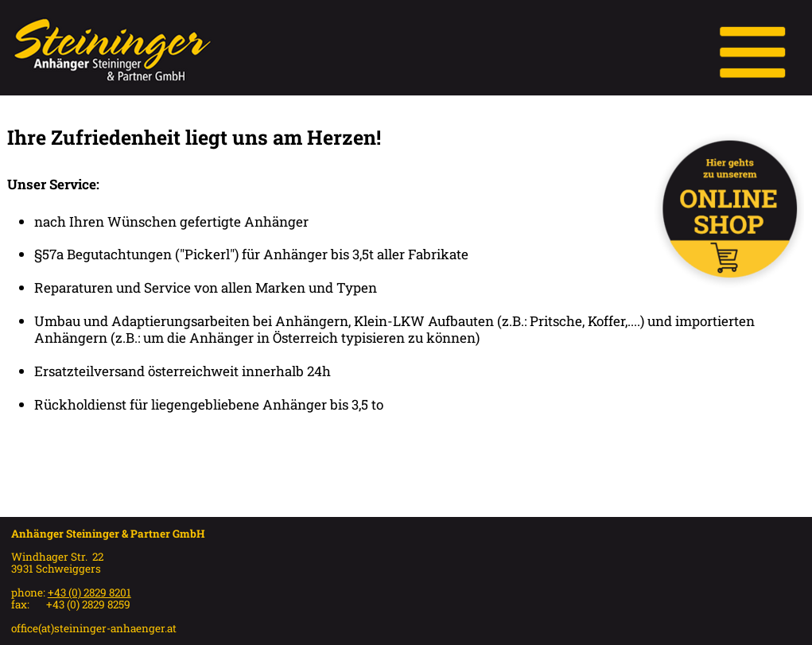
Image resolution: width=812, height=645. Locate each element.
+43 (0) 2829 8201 (89, 593)
